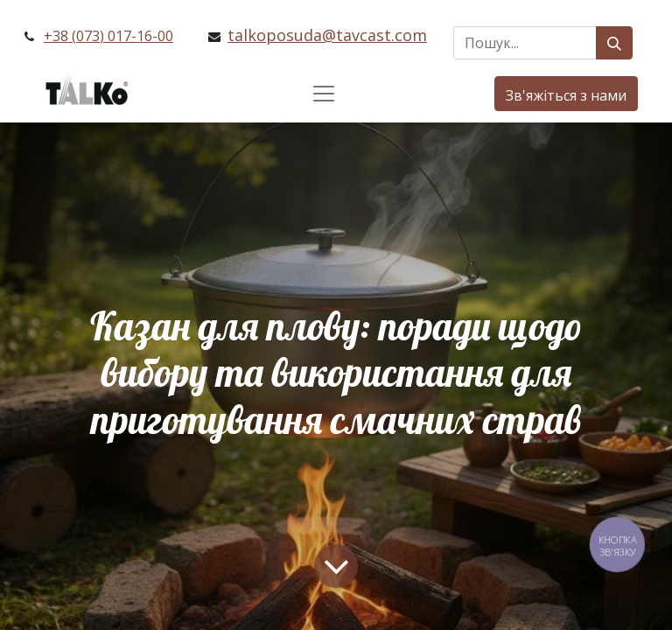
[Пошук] (614, 43)
